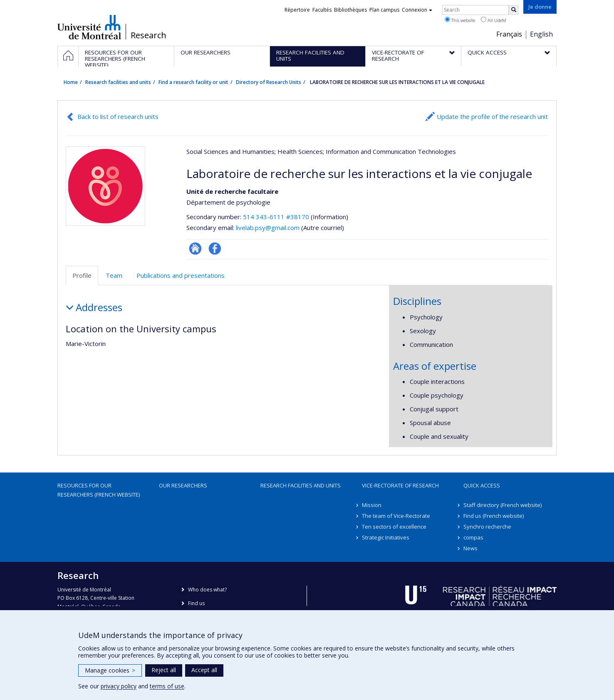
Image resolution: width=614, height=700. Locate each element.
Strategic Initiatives (386, 537)
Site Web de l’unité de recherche (195, 249)
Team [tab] (114, 275)
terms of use (167, 686)
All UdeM (494, 20)
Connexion (417, 10)
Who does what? (207, 590)
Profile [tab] (82, 275)
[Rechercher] (514, 10)
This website (460, 20)
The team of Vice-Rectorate (396, 516)
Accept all (204, 670)
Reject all (164, 670)
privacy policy (119, 686)
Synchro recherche (487, 527)
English (541, 34)
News (470, 548)
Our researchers (183, 485)
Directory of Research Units (269, 82)
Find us (196, 603)
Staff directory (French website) (503, 505)
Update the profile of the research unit (492, 116)
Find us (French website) (494, 516)
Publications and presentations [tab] (181, 275)
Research (149, 35)
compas (473, 537)
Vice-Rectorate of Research (400, 485)
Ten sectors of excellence (394, 527)
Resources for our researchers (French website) (99, 490)
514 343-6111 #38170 (276, 217)
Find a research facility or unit (193, 82)
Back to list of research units (118, 116)
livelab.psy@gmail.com (268, 228)
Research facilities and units (118, 82)
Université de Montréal (89, 27)
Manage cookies (110, 670)
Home (71, 82)
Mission (372, 505)
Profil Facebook (215, 249)
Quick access (482, 485)
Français (509, 34)
